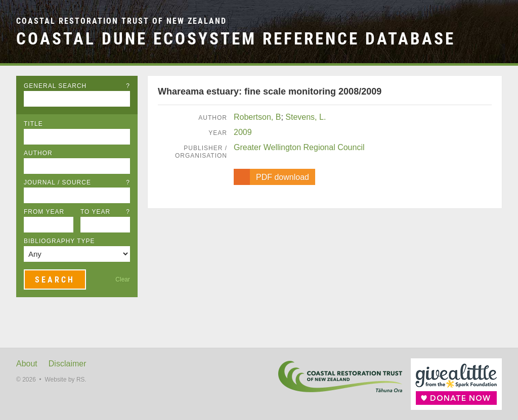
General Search (77, 86)
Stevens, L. (306, 117)
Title (33, 124)
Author (38, 153)
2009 (243, 132)
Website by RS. (65, 380)
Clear (123, 279)
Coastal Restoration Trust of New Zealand (121, 21)
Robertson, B (257, 117)
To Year (105, 212)
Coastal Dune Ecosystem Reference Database (236, 39)
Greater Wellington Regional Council (299, 147)
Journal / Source (77, 182)
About (27, 364)
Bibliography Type (59, 241)
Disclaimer (68, 364)
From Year (44, 212)
